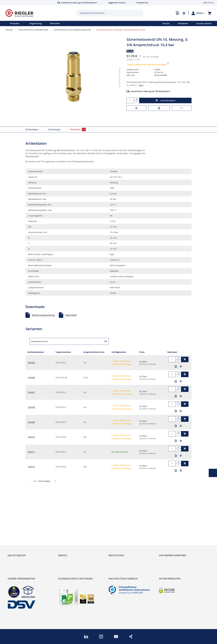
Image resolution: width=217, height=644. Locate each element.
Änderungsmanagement (71, 536)
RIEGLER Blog (15, 522)
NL (213, 3)
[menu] (78, 23)
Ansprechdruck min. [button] (40, 341)
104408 (31, 407)
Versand (156, 57)
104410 (31, 437)
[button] (201, 13)
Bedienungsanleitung (43, 315)
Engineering (36, 23)
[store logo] (40, 13)
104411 (31, 452)
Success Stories (204, 23)
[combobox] (107, 13)
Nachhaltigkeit (15, 527)
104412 (31, 467)
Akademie (183, 23)
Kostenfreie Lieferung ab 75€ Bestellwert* (151, 91)
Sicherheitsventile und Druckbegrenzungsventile (72, 30)
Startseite (9, 30)
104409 (31, 422)
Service (166, 23)
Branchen (55, 23)
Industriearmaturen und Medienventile (33, 30)
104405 (31, 362)
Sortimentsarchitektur (20, 536)
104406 (31, 377)
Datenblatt (71, 315)
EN (209, 3)
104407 (31, 392)
